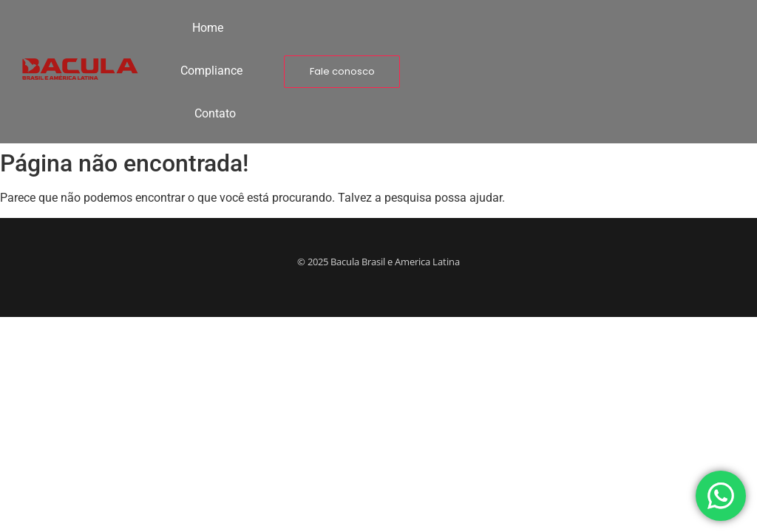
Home (208, 28)
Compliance (211, 71)
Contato (215, 113)
